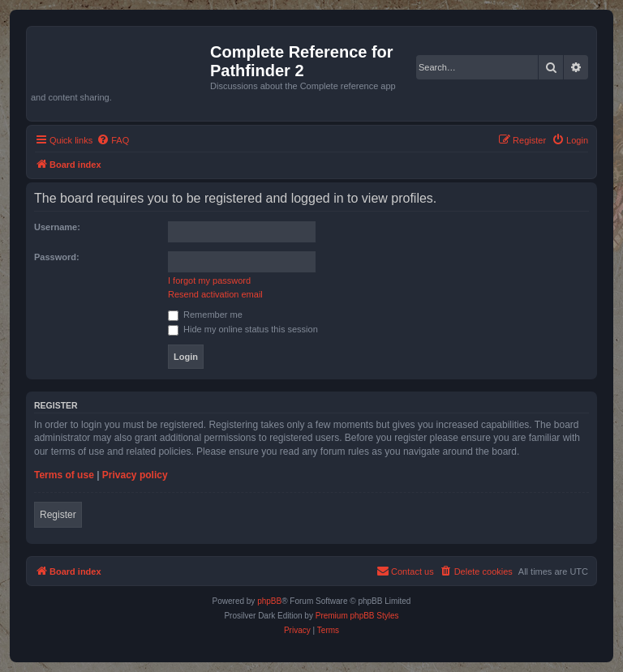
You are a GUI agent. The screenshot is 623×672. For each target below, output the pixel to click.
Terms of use (64, 475)
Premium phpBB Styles (357, 616)
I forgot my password (209, 280)
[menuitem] (113, 140)
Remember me (205, 315)
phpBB (269, 601)
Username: (57, 227)
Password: (57, 257)
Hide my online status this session (243, 329)
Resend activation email (215, 294)
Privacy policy (135, 475)
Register (58, 515)
